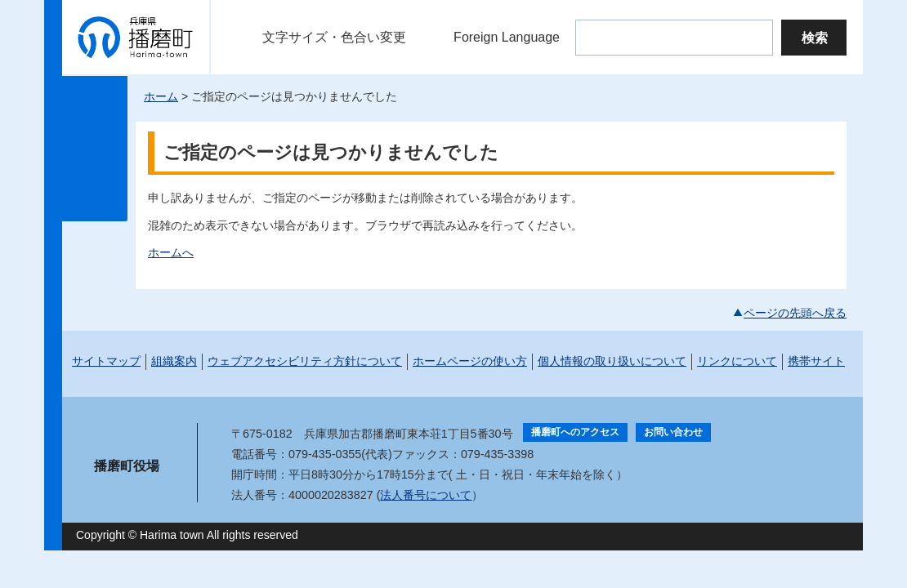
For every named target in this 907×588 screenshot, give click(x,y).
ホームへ (171, 252)
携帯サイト (816, 361)
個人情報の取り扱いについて (612, 361)
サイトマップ (106, 361)
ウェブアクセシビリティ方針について (305, 361)
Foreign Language (507, 37)
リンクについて (737, 361)
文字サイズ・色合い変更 (334, 37)
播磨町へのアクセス (575, 432)
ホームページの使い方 (470, 361)
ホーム (161, 96)
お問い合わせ (673, 432)
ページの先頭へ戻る (795, 313)
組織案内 (174, 361)
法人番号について (426, 495)
